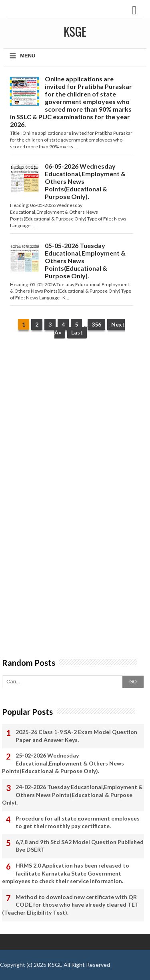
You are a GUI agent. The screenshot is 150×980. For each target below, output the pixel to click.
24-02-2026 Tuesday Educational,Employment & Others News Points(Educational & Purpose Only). (72, 795)
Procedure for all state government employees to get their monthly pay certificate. (78, 822)
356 (96, 324)
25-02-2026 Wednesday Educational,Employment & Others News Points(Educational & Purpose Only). (63, 763)
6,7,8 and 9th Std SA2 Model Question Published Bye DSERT (80, 846)
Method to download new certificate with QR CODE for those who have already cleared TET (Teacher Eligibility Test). (70, 905)
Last (77, 332)
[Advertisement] (75, 426)
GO (133, 682)
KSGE (55, 965)
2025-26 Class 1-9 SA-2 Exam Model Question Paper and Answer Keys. (76, 736)
